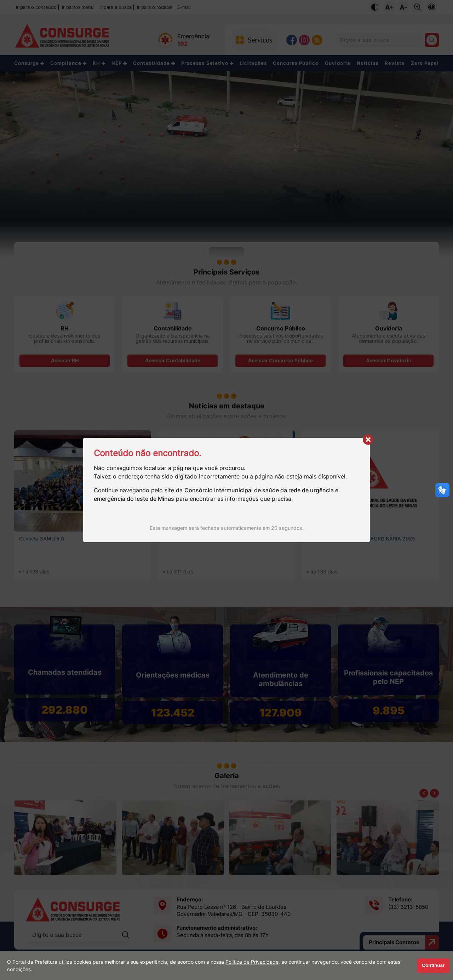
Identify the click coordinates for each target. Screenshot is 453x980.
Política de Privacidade (252, 962)
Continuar (433, 965)
